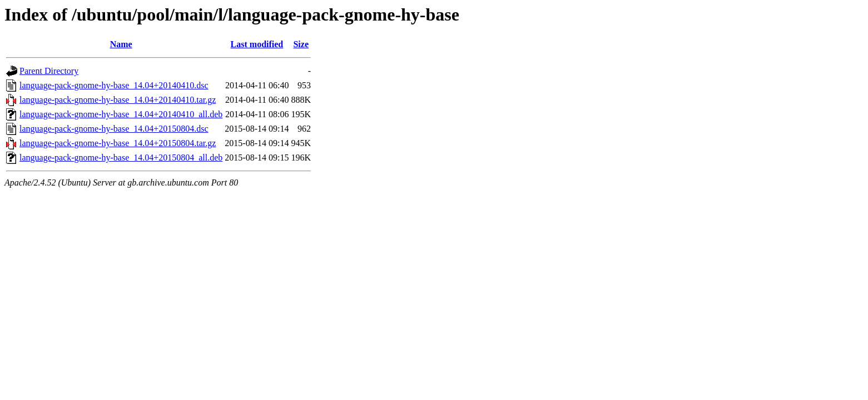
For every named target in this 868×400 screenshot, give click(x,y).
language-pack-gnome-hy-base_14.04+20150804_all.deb (121, 157)
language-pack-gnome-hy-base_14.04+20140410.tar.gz (118, 100)
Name (121, 44)
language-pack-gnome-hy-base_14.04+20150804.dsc (114, 129)
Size (301, 44)
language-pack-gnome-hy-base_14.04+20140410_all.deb (121, 114)
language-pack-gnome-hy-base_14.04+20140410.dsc (114, 85)
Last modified (257, 44)
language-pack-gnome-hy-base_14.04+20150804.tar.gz (118, 143)
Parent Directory (49, 71)
